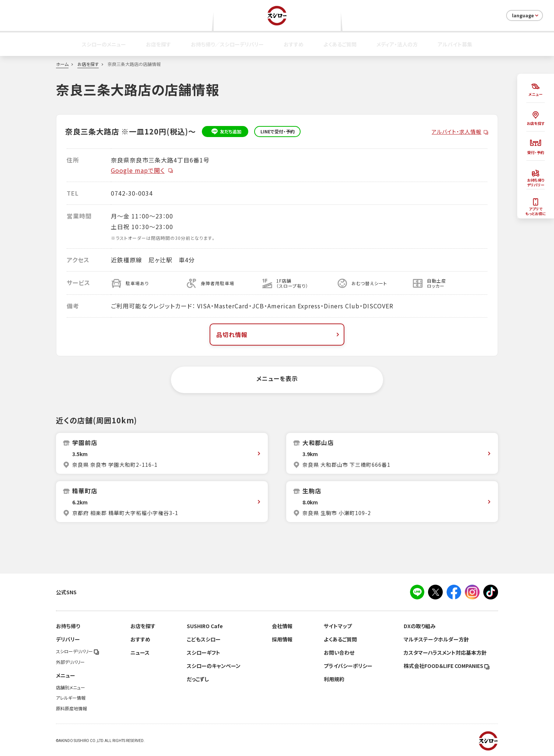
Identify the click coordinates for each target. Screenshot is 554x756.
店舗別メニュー (71, 687)
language (526, 15)
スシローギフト (204, 652)
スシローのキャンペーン (214, 666)
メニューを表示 (277, 378)
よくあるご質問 (340, 44)
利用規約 (334, 679)
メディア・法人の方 (397, 44)
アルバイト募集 (455, 44)
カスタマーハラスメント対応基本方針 (445, 652)
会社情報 (282, 626)
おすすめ (294, 44)
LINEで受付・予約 (278, 132)
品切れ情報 (278, 335)
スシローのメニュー (104, 44)
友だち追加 (225, 132)
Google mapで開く (142, 170)
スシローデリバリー (78, 651)
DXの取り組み (420, 626)
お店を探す (158, 44)
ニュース (140, 652)
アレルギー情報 (71, 698)
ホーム (62, 64)
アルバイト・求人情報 (457, 132)
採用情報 (282, 639)
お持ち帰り (68, 626)
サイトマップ (338, 626)
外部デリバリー (70, 662)
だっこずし (198, 679)
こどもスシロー (204, 639)
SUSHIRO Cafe (205, 626)
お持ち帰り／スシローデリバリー (227, 44)
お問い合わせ (339, 652)
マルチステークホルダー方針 (436, 639)
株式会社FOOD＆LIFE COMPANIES (447, 666)
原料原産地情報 (71, 708)
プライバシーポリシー (348, 666)
